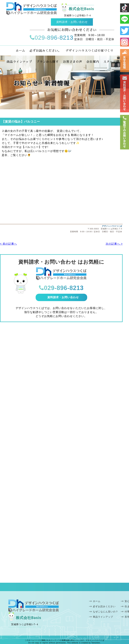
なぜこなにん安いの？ (105, 612)
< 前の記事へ (8, 244)
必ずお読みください (104, 606)
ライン (125, 8)
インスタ (125, 42)
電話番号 (125, 132)
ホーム (97, 601)
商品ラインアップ (103, 617)
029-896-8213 (51, 38)
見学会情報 (125, 61)
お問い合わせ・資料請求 (125, 93)
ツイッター (125, 31)
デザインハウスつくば (112, 226)
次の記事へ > (114, 244)
